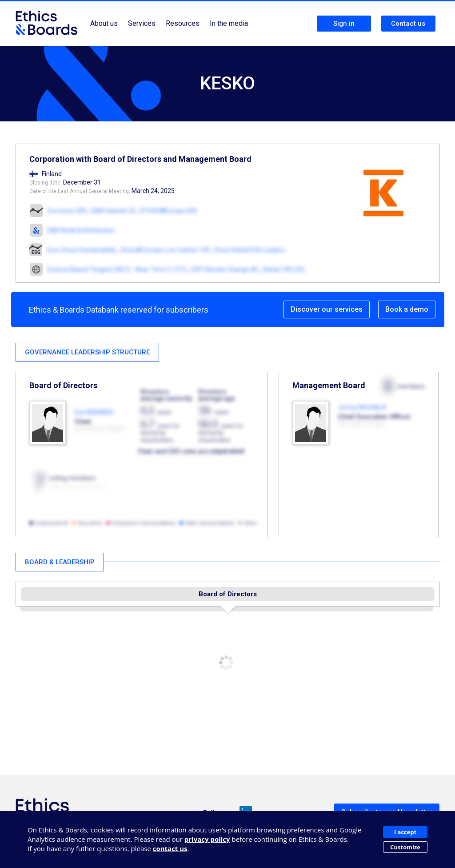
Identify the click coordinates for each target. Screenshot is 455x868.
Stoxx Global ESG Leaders (249, 250)
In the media (229, 23)
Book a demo (407, 309)
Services (142, 23)
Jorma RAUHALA (362, 407)
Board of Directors (228, 594)
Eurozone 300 (67, 211)
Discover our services (327, 309)
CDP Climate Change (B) (225, 269)
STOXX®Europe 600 (168, 211)
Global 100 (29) (284, 269)
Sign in (344, 24)
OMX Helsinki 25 (113, 211)
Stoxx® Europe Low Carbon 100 (165, 250)
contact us (170, 848)
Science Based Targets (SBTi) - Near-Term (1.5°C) (117, 269)
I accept (405, 832)
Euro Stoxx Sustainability (82, 250)
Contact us (408, 24)
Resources (183, 23)
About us (104, 23)
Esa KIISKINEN (94, 412)
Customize (405, 847)
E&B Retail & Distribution (81, 230)
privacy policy (207, 839)
